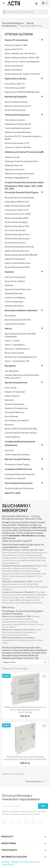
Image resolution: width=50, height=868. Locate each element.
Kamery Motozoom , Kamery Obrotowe (22, 74)
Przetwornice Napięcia (15, 298)
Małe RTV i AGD (13, 493)
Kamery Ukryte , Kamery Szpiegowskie (22, 62)
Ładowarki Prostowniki (15, 324)
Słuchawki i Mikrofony (14, 412)
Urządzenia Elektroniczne (18, 469)
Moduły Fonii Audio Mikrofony (18, 132)
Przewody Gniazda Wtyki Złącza (21, 192)
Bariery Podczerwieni (14, 353)
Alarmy (8, 329)
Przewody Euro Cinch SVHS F (18, 214)
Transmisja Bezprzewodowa (17, 128)
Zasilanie (9, 272)
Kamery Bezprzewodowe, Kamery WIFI (22, 58)
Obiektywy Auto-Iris (14, 165)
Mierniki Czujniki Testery (18, 459)
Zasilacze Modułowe (14, 306)
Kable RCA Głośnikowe (15, 259)
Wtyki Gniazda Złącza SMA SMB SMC (21, 255)
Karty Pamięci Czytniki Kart (17, 420)
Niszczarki (9, 400)
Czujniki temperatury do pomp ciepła (24, 182)
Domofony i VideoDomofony (17, 349)
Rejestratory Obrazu (16, 79)
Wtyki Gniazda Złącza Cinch (17, 234)
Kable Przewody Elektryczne (18, 263)
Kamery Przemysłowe (16, 40)
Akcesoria (9, 425)
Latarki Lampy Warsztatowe (17, 455)
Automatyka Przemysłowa (19, 483)
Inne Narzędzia (11, 371)
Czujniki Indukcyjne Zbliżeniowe (19, 488)
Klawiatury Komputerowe (16, 408)
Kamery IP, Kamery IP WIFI (16, 45)
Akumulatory (10, 316)
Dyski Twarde (11, 388)
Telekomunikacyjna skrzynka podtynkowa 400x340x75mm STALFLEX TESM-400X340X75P (25, 758)
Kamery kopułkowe (13, 70)
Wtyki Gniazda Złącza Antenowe (19, 247)
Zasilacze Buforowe (14, 293)
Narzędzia (10, 366)
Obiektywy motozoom (15, 169)
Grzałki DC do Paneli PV (15, 478)
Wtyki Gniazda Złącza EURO (17, 267)
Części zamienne (12, 437)
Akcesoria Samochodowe (16, 102)
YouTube (26, 821)
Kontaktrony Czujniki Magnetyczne (21, 357)
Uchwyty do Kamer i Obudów (18, 147)
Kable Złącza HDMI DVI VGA (17, 202)
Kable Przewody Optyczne (17, 251)
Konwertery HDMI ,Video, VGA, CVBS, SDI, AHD (24, 187)
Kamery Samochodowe (15, 110)
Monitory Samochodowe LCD (18, 106)
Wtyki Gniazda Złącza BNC (17, 218)
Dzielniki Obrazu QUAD (15, 88)
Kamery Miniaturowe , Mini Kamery (20, 53)
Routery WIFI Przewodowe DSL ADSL (21, 429)
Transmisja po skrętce (15, 120)
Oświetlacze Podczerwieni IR (18, 124)
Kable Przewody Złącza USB (17, 206)
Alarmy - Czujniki (12, 341)
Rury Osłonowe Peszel (15, 230)
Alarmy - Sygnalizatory (15, 345)
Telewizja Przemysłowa (17, 115)
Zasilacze (9, 285)
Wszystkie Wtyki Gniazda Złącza (19, 198)
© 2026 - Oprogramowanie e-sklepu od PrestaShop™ (21, 863)
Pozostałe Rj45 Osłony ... (16, 243)
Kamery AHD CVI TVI (14, 49)
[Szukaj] (25, 12)
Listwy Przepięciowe (14, 302)
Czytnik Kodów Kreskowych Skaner (21, 433)
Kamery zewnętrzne (14, 66)
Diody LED (9, 450)
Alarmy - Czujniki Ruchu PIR (17, 361)
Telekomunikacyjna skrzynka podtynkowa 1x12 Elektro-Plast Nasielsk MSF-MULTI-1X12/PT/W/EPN (25, 710)
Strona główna (19, 34)
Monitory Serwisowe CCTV (17, 143)
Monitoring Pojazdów (16, 97)
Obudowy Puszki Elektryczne (18, 289)
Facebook (4, 821)
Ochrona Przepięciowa (15, 277)
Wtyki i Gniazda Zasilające (16, 222)
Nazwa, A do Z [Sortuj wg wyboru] (25, 662)
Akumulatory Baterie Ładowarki (21, 310)
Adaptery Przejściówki (15, 392)
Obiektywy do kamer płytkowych (19, 174)
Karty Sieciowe (11, 416)
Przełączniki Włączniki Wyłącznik (20, 474)
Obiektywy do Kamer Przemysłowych (24, 152)
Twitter (12, 821)
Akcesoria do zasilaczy (15, 281)
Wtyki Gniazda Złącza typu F (17, 239)
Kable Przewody (12, 396)
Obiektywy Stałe (12, 157)
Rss (19, 821)
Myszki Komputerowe (14, 404)
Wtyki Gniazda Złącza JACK (17, 226)
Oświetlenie (11, 445)
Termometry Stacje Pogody (17, 464)
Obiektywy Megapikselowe (17, 178)
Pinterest (34, 821)
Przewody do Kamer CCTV (17, 210)
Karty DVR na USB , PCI (15, 84)
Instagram (41, 821)
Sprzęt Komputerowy (16, 383)
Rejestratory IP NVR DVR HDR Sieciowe (22, 92)
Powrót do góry (35, 782)
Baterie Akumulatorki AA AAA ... (19, 320)
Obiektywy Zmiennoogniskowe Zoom (21, 161)
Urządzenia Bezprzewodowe (20, 442)
